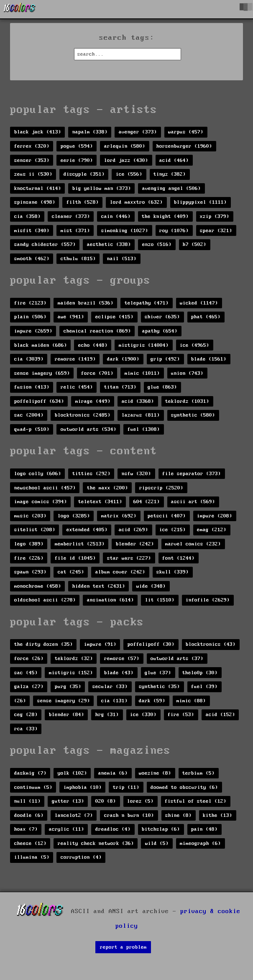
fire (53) (181, 715)
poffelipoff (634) (39, 401)
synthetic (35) (159, 687)
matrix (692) (119, 516)
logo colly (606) (38, 474)
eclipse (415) (114, 317)
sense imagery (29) (64, 701)
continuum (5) (33, 787)
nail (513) (122, 259)
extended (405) (87, 530)
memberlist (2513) (80, 544)
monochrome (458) (38, 586)
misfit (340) (32, 231)
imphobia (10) (83, 787)
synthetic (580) (193, 415)
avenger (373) (138, 132)
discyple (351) (84, 174)
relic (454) (77, 387)
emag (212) (212, 530)
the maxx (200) (107, 488)
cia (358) (27, 216)
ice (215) (172, 530)
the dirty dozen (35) (43, 644)
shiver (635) (162, 317)
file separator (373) (192, 474)
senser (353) (32, 160)
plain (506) (30, 317)
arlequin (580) (125, 146)
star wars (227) (129, 558)
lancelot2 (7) (74, 815)
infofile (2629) (208, 600)
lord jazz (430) (126, 160)
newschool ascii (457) (45, 488)
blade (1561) (209, 359)
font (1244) (178, 558)
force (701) (97, 373)
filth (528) (83, 202)
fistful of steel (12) (195, 801)
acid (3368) (138, 401)
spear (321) (216, 231)
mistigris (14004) (144, 345)
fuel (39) (204, 687)
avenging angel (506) (171, 188)
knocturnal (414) (38, 188)
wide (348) (151, 586)
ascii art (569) (193, 502)
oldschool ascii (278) (45, 600)
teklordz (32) (74, 659)
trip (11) (126, 787)
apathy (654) (160, 331)
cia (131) (114, 701)
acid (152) (220, 715)
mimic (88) (191, 701)
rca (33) (26, 729)
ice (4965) (194, 345)
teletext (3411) (100, 502)
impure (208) (215, 516)
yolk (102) (72, 773)
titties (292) (91, 474)
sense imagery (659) (42, 373)
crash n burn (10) (129, 815)
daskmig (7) (30, 773)
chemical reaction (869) (97, 331)
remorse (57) (122, 659)
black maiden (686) (41, 345)
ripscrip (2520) (161, 488)
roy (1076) (174, 231)
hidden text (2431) (99, 586)
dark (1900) (123, 359)
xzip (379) (215, 216)
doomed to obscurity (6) (184, 787)
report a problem (123, 947)
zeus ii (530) (33, 174)
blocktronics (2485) (83, 415)
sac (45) (26, 673)
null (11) (27, 801)
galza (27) (29, 687)
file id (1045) (75, 558)
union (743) (187, 373)
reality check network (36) (96, 843)
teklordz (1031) (187, 401)
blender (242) (135, 544)
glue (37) (158, 673)
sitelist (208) (35, 530)
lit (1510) (160, 600)
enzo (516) (157, 244)
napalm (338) (90, 132)
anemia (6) (113, 773)
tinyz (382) (170, 174)
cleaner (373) (71, 216)
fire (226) (29, 558)
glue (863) (162, 387)
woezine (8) (155, 773)
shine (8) (178, 815)
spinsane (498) (35, 202)
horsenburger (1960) (184, 146)
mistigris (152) (71, 673)
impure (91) (100, 644)
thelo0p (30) (200, 673)
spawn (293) (30, 572)
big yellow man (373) (102, 188)
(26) (20, 701)
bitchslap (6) (161, 829)
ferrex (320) (32, 146)
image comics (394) (41, 502)
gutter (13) (68, 801)
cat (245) (71, 572)
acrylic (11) (66, 829)
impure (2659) (33, 331)
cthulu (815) (78, 259)
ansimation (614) (110, 600)
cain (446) (116, 216)
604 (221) (147, 502)
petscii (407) (167, 516)
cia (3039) (29, 359)
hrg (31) (107, 715)
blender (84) (66, 715)
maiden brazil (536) (86, 303)
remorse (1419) (75, 359)
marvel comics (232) (193, 544)
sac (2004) (29, 415)
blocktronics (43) (211, 644)
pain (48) (204, 829)
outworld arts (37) (177, 659)
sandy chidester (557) (45, 244)
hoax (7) (26, 829)
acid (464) (174, 160)
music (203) (30, 516)
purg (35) (68, 687)
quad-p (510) (32, 429)
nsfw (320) (136, 474)
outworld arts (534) (88, 429)
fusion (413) (32, 387)
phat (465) (206, 317)
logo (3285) (74, 516)
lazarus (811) (141, 415)
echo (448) (93, 345)
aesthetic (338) (109, 244)
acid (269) (133, 530)
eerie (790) (77, 160)
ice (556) (129, 174)
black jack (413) (38, 132)
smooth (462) (32, 259)
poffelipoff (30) (151, 644)
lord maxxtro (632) (136, 202)
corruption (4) (81, 857)
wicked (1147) (199, 303)
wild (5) (157, 843)
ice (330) (143, 715)
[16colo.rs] (20, 9)
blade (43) (119, 673)
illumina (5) (32, 857)
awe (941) (71, 317)
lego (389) (29, 544)
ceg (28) (26, 715)
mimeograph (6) (200, 843)
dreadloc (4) (113, 829)
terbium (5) (198, 773)
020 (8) (106, 801)
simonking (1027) (125, 231)
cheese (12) (30, 843)
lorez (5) (140, 801)
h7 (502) (194, 244)
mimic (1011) (142, 373)
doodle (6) (29, 815)
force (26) (29, 659)
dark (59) (152, 701)
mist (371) (75, 231)
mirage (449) (93, 401)
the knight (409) (165, 216)
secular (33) (110, 687)
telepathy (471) (147, 303)
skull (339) (172, 572)
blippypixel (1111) (200, 202)
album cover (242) (120, 572)
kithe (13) (217, 815)
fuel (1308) (144, 429)
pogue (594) (77, 146)
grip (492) (165, 359)
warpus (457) (186, 132)
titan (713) (120, 387)
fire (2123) (30, 303)
